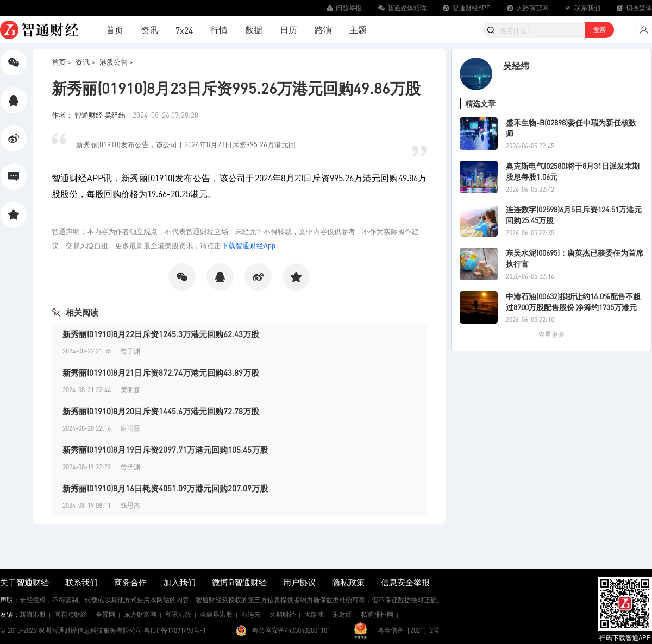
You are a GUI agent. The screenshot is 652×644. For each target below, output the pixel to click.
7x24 (184, 30)
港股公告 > (116, 62)
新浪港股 (33, 614)
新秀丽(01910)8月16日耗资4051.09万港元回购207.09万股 (165, 488)
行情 (219, 30)
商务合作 (130, 582)
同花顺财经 (71, 614)
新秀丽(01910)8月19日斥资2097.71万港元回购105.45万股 (165, 450)
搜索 (599, 30)
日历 (289, 30)
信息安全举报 (405, 582)
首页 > (61, 62)
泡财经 (342, 614)
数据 (254, 30)
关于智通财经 (24, 582)
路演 (323, 30)
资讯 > (85, 62)
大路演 (314, 614)
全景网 (105, 614)
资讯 (149, 30)
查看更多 (551, 334)
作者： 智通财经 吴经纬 (89, 115)
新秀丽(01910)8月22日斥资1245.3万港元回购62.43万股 (161, 334)
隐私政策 (348, 582)
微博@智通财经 (239, 582)
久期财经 (283, 614)
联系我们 (81, 582)
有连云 (251, 614)
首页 (115, 30)
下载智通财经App (248, 245)
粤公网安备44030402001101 (291, 630)
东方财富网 (140, 614)
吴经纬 (516, 65)
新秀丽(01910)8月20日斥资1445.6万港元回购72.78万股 (161, 411)
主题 (358, 30)
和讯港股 (178, 614)
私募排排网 (377, 614)
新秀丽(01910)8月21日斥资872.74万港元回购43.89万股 (161, 372)
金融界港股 (216, 614)
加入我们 (179, 582)
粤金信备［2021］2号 (409, 630)
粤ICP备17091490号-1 (175, 630)
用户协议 (299, 582)
